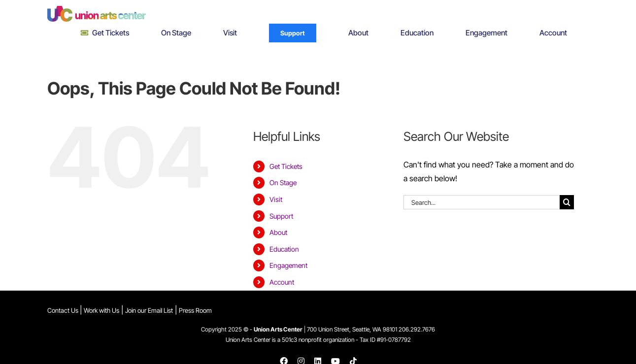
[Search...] (482, 202)
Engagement (288, 265)
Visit (276, 199)
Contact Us (64, 310)
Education (284, 249)
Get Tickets (286, 166)
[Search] (567, 202)
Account (282, 282)
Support (281, 216)
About (278, 232)
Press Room (195, 310)
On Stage (283, 182)
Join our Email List (149, 310)
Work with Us (101, 310)
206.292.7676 (417, 329)
